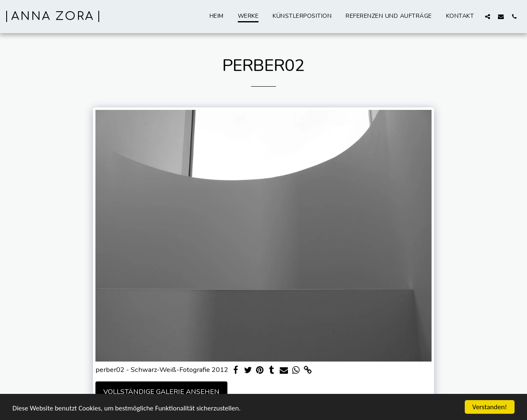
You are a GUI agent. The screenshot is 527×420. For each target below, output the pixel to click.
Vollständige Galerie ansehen (161, 392)
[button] (488, 16)
